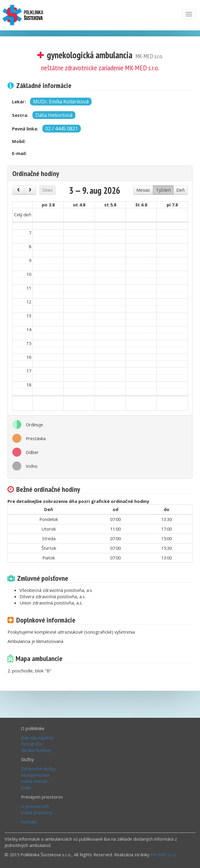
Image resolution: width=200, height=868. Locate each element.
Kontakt (29, 821)
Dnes (47, 190)
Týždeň (163, 190)
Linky (26, 787)
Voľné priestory (36, 812)
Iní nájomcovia (35, 775)
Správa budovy (36, 750)
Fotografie (32, 743)
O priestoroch (35, 806)
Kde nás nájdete (37, 737)
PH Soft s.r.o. (164, 854)
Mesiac (143, 190)
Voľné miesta (34, 781)
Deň (180, 190)
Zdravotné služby (38, 768)
